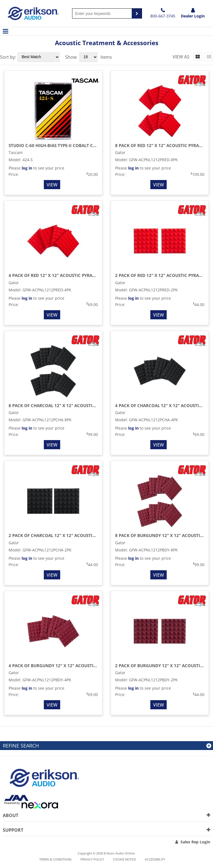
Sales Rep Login (195, 842)
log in (27, 168)
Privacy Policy (92, 859)
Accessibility (155, 859)
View (52, 185)
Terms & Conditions (55, 859)
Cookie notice (124, 859)
